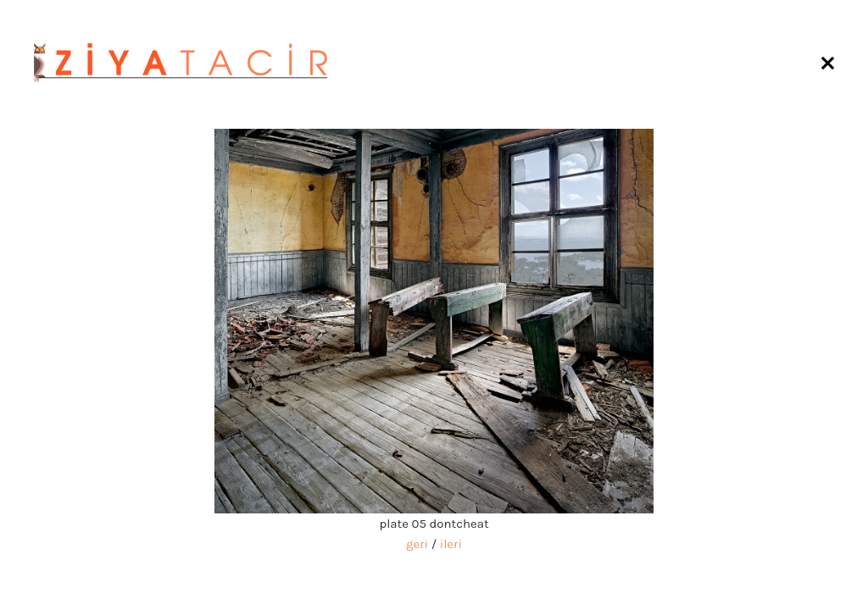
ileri (451, 544)
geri (417, 544)
